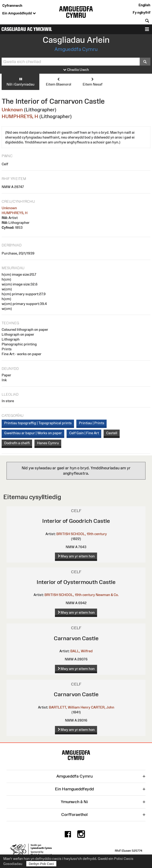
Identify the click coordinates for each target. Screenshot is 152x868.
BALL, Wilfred (81, 651)
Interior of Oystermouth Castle (76, 582)
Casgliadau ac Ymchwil (27, 29)
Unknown (12, 110)
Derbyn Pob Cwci (41, 864)
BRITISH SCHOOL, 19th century (82, 534)
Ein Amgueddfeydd (19, 13)
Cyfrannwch (12, 5)
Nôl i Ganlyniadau (20, 82)
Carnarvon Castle (76, 638)
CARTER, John (103, 707)
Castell (112, 433)
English (144, 5)
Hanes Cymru (48, 443)
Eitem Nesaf (93, 82)
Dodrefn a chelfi (17, 443)
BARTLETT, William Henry (70, 707)
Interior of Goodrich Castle (76, 521)
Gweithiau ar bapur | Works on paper (33, 433)
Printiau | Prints (92, 423)
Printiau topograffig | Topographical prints (38, 423)
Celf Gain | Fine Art (84, 433)
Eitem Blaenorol (59, 82)
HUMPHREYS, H (20, 116)
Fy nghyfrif (142, 12)
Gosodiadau (13, 864)
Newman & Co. (107, 595)
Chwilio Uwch (76, 70)
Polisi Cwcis (124, 859)
